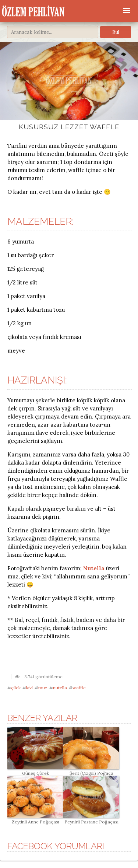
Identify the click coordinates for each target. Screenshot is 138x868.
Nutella (94, 568)
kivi (29, 688)
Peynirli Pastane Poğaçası (91, 819)
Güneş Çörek (35, 770)
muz (43, 688)
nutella (60, 688)
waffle (79, 688)
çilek (16, 688)
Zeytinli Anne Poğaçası (35, 819)
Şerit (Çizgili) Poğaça (91, 770)
